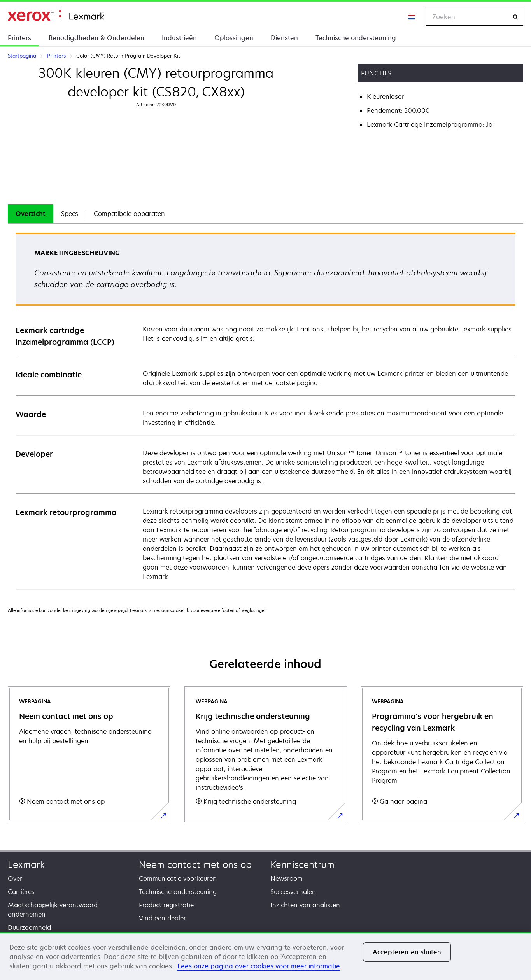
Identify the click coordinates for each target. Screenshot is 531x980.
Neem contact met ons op (195, 865)
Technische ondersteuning (356, 38)
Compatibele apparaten (129, 214)
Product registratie (166, 905)
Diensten (284, 38)
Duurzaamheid (29, 927)
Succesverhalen (293, 892)
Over (15, 878)
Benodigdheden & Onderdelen (96, 38)
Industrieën (179, 38)
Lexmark (26, 865)
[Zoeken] (515, 17)
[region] (265, 956)
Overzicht (31, 214)
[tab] (31, 214)
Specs (70, 214)
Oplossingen (234, 38)
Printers (19, 38)
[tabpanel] (265, 411)
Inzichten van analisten (305, 905)
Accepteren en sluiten (407, 952)
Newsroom (287, 878)
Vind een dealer (162, 918)
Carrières (21, 892)
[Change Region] (412, 17)
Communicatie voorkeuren (178, 878)
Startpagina (56, 15)
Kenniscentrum (302, 865)
